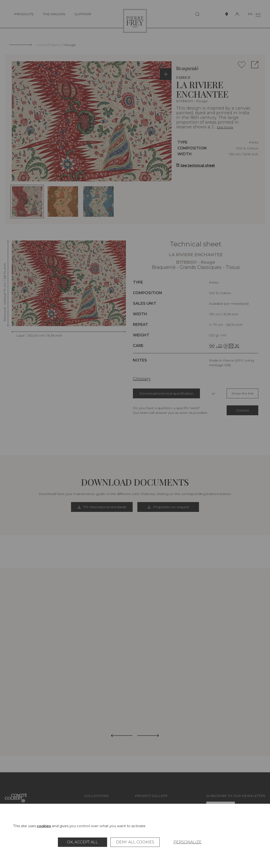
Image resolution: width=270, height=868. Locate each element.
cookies (44, 826)
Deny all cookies (135, 842)
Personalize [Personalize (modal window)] (187, 842)
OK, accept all (82, 842)
